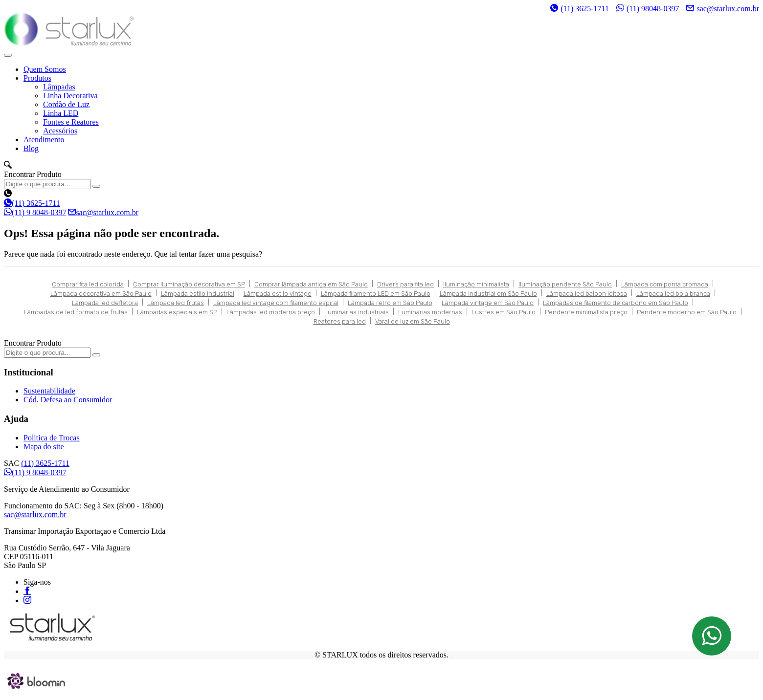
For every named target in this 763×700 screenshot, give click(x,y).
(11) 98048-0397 (648, 8)
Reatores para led (340, 321)
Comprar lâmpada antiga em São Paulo (311, 284)
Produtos (37, 78)
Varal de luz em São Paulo (413, 321)
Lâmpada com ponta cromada (665, 284)
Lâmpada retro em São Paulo (390, 303)
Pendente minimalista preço (586, 312)
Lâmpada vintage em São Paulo (488, 303)
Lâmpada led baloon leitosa (587, 294)
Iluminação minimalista (476, 284)
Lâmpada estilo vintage (278, 294)
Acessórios (60, 131)
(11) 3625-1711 (580, 9)
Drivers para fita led (405, 284)
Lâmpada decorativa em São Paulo (101, 294)
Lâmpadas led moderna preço (271, 312)
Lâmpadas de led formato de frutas (76, 312)
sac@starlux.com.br (723, 8)
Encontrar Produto (33, 174)
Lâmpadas (59, 87)
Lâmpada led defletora (105, 303)
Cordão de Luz (66, 104)
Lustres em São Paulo (504, 312)
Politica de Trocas (52, 438)
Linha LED (61, 113)
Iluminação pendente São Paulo (565, 284)
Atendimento (44, 140)
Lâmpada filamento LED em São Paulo (376, 294)
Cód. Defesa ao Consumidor (68, 400)
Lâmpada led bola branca (673, 294)
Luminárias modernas (430, 312)
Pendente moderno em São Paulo (687, 312)
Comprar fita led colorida (88, 284)
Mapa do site (44, 447)
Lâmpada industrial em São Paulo (488, 294)
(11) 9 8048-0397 (35, 212)
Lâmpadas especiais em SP (177, 312)
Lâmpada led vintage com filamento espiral (276, 303)
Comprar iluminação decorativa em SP (189, 284)
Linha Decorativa (70, 96)
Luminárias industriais (357, 312)
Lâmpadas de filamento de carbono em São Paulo (616, 303)
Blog (31, 148)
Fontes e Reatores (71, 122)
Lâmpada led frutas (176, 303)
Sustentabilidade (49, 391)
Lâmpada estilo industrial (198, 294)
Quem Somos (45, 69)
